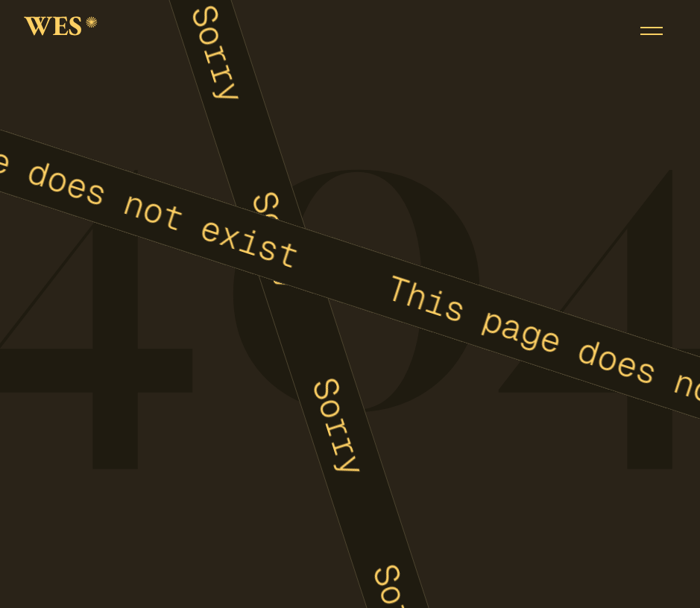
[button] (652, 31)
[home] (61, 31)
